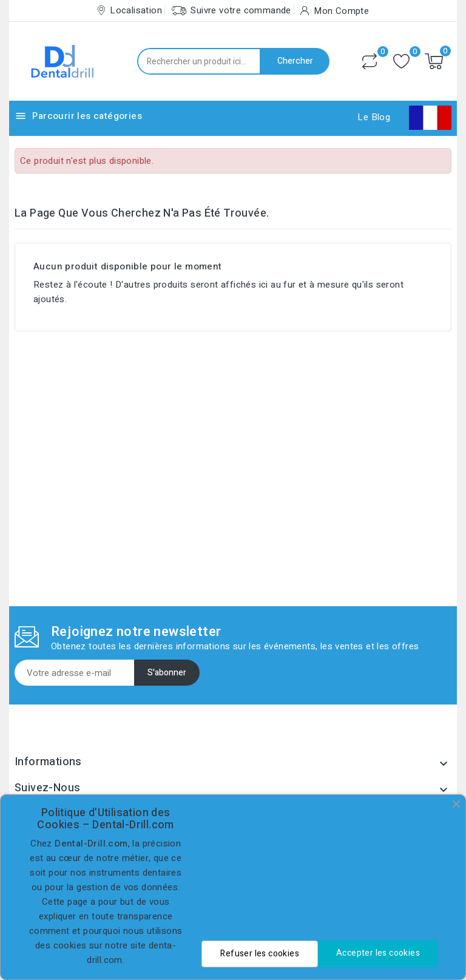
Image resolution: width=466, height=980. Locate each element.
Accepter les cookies (378, 953)
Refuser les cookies (260, 954)
